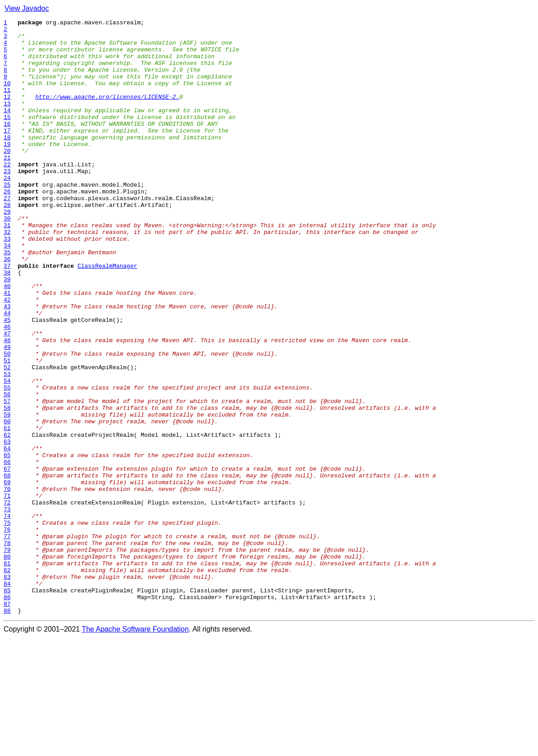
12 (7, 113)
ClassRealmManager (107, 316)
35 (7, 299)
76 (7, 632)
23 (7, 202)
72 (7, 600)
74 (7, 616)
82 (7, 681)
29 (7, 251)
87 (7, 721)
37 (7, 316)
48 (7, 405)
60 (7, 502)
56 (7, 470)
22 (7, 194)
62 (7, 518)
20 (7, 178)
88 (7, 729)
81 (7, 673)
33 (7, 283)
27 (7, 234)
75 (7, 624)
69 (7, 575)
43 (7, 364)
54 (7, 454)
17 (7, 153)
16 (7, 145)
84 (7, 697)
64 (7, 535)
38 (7, 324)
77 (7, 640)
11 (7, 105)
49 (7, 413)
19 (7, 170)
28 (7, 243)
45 (7, 380)
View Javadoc (27, 8)
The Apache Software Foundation (135, 748)
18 (7, 161)
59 (7, 494)
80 (7, 664)
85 (7, 705)
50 (7, 421)
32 (7, 275)
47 (7, 397)
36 (7, 307)
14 (7, 129)
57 (7, 478)
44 (7, 372)
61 (7, 510)
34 (7, 291)
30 (7, 259)
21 (7, 186)
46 (7, 389)
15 (7, 137)
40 (7, 340)
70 (7, 583)
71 (7, 591)
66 (7, 551)
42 (7, 356)
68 (7, 567)
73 (7, 608)
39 (7, 332)
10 (7, 96)
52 (7, 437)
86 (7, 713)
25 (7, 218)
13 (7, 121)
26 (7, 226)
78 (7, 648)
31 (7, 267)
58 (7, 486)
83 (7, 689)
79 (7, 656)
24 (7, 210)
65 (7, 543)
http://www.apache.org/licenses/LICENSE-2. (107, 113)
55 (7, 462)
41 (7, 348)
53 (7, 445)
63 (7, 527)
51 (7, 429)
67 (7, 559)
